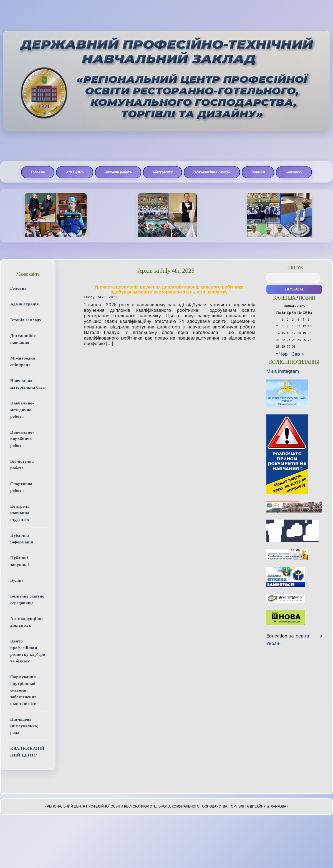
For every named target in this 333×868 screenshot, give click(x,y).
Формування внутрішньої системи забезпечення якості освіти (23, 690)
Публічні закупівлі (20, 561)
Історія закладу (26, 320)
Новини (258, 172)
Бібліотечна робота (22, 465)
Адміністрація (25, 304)
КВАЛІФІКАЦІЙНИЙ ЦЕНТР (27, 752)
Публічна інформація (22, 539)
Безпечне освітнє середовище (27, 599)
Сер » (298, 354)
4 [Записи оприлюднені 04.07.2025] (298, 320)
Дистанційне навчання (23, 339)
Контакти (294, 172)
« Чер (282, 354)
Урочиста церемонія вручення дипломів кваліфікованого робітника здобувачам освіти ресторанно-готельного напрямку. (170, 289)
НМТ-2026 (75, 172)
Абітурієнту (162, 172)
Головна (38, 172)
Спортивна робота (21, 487)
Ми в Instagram (283, 371)
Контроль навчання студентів (20, 513)
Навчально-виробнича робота (22, 439)
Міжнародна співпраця (23, 361)
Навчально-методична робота (22, 410)
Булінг (17, 580)
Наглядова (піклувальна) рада (24, 726)
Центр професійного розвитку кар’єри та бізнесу (28, 651)
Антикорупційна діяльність (27, 622)
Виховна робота (118, 172)
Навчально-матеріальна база (27, 384)
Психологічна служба (212, 172)
